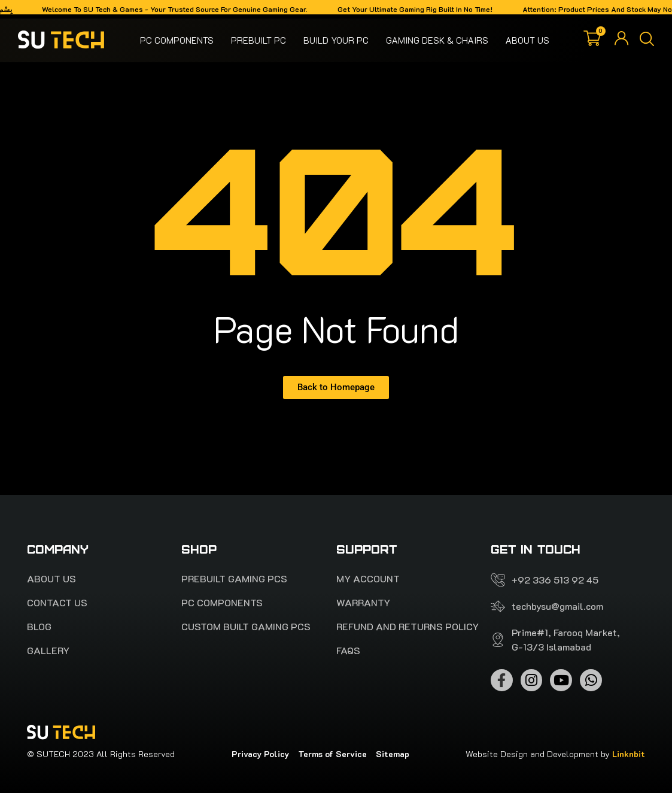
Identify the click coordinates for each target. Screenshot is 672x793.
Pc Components (177, 40)
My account (368, 579)
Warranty (363, 603)
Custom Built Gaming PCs (246, 627)
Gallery (48, 651)
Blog (39, 627)
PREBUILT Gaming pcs (234, 579)
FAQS (348, 651)
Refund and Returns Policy (408, 627)
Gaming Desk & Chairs (437, 40)
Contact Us (57, 603)
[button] (647, 40)
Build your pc (336, 40)
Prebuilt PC (259, 40)
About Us (527, 40)
